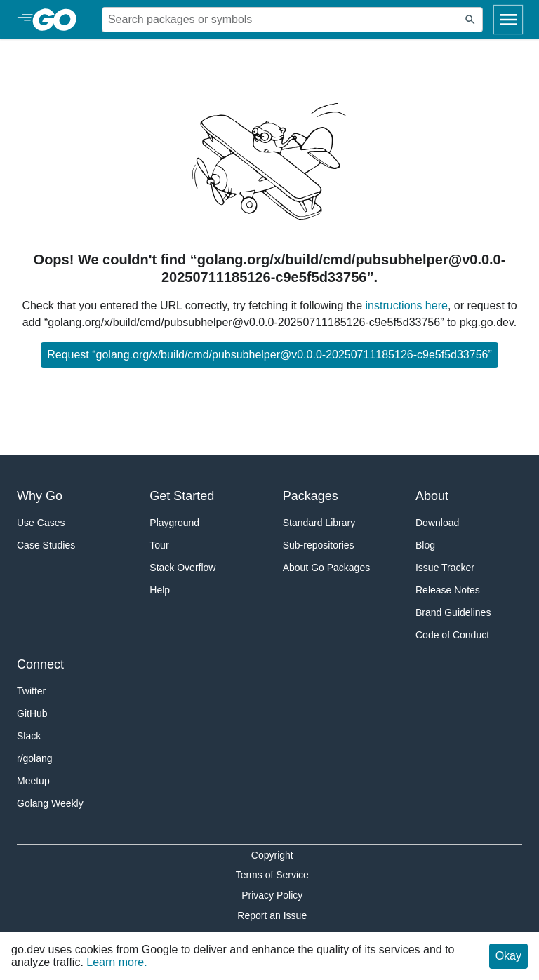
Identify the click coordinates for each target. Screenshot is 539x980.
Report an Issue (272, 915)
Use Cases (41, 523)
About (432, 496)
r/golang (35, 758)
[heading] (59, 20)
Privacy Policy (272, 895)
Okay (508, 956)
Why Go (40, 496)
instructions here (407, 306)
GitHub (32, 713)
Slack (29, 736)
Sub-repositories (319, 545)
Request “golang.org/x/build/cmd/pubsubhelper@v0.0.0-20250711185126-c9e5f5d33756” (269, 355)
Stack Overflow (182, 568)
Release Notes (448, 590)
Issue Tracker (445, 568)
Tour (159, 545)
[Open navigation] (508, 20)
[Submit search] (470, 20)
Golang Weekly (50, 803)
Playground (174, 523)
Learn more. (117, 962)
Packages (311, 496)
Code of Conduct (452, 635)
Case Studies (46, 545)
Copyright (272, 855)
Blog (425, 545)
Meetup (33, 781)
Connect (40, 664)
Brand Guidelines (453, 612)
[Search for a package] (280, 20)
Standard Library (319, 523)
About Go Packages (327, 568)
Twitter (31, 691)
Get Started (182, 496)
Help (160, 590)
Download (437, 523)
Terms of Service (272, 875)
